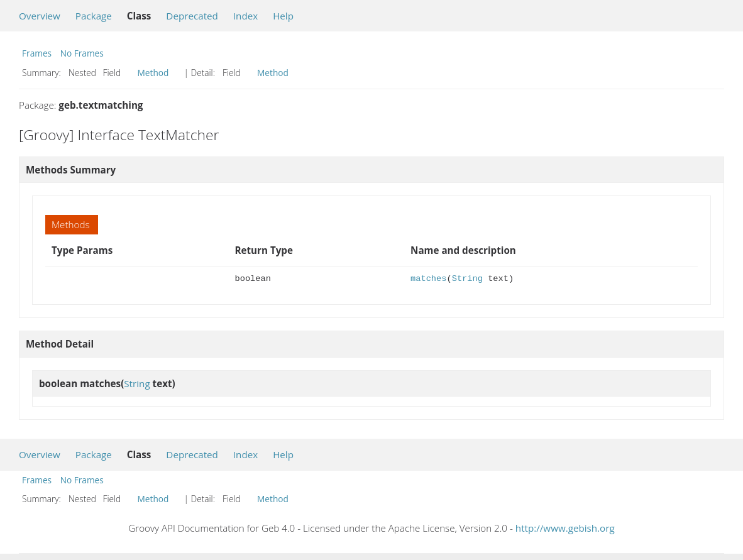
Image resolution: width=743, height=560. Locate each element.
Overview (40, 16)
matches (428, 279)
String (467, 279)
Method (153, 73)
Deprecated (192, 16)
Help (283, 16)
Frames (37, 53)
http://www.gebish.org (565, 528)
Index (245, 16)
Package (94, 16)
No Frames (82, 53)
